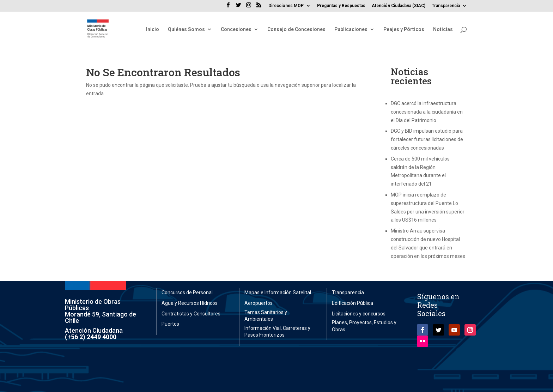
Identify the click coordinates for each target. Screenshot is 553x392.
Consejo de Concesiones (296, 29)
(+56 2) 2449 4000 (91, 337)
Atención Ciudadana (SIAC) (399, 6)
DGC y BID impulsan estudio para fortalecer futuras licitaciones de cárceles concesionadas (427, 139)
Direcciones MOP (286, 6)
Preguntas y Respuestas (341, 6)
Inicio (153, 29)
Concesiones (236, 29)
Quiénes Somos (186, 29)
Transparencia (446, 6)
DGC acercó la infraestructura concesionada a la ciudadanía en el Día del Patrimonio (427, 112)
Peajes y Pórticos (404, 29)
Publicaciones (351, 29)
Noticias (443, 29)
